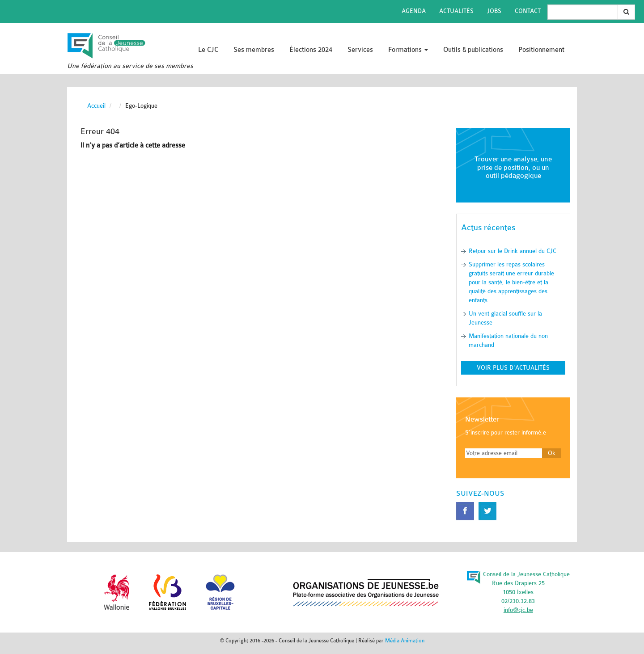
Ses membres (254, 50)
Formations (408, 50)
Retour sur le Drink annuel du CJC (513, 251)
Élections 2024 (311, 50)
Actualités (456, 11)
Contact (528, 11)
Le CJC (208, 50)
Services (360, 50)
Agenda (414, 11)
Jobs (494, 11)
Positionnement (541, 50)
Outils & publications (473, 50)
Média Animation (405, 641)
